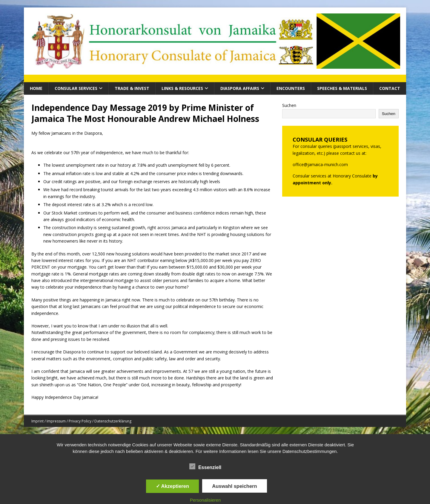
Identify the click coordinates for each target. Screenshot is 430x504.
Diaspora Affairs (240, 88)
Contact (390, 88)
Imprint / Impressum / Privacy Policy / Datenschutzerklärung (81, 421)
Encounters (291, 88)
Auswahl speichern (234, 486)
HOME (36, 88)
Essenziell (205, 467)
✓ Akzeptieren (173, 486)
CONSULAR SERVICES (76, 88)
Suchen (289, 105)
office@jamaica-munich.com (320, 164)
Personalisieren (205, 500)
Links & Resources (182, 88)
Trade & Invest (132, 88)
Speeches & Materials (342, 88)
